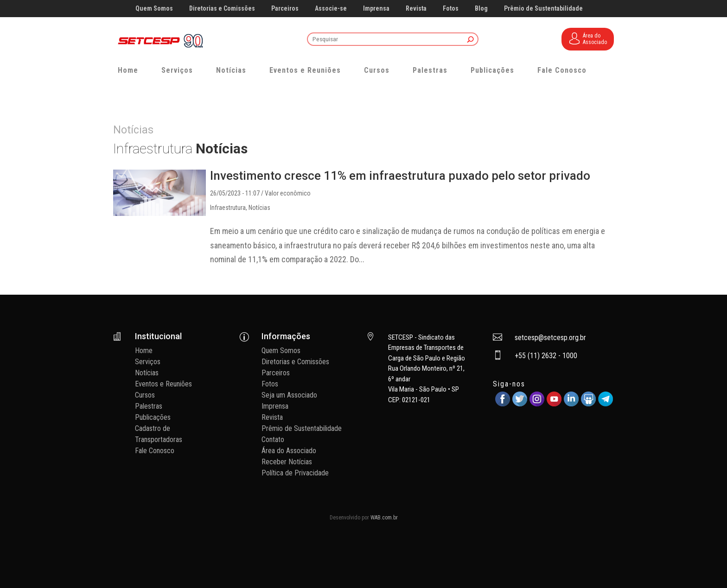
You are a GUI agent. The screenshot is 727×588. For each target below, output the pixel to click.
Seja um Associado (289, 395)
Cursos (377, 70)
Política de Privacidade (295, 473)
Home (128, 70)
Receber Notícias (287, 462)
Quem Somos (154, 9)
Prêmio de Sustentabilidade (543, 9)
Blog (481, 9)
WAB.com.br (384, 518)
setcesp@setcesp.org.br (550, 338)
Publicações (492, 70)
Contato (273, 439)
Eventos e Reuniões (305, 70)
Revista (416, 9)
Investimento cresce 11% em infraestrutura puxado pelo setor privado (400, 176)
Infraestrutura (228, 208)
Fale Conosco (562, 70)
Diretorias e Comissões (222, 9)
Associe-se (331, 9)
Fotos (451, 9)
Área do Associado (289, 451)
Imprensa (376, 9)
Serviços (177, 70)
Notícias (231, 70)
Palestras (430, 70)
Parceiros (285, 9)
